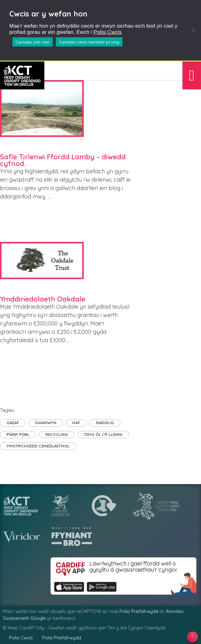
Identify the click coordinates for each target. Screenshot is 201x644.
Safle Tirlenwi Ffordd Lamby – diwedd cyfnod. (63, 160)
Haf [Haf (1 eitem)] (76, 423)
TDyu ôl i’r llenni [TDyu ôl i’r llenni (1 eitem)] (103, 434)
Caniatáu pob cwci (33, 42)
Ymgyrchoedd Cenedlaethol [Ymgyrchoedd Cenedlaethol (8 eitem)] (38, 446)
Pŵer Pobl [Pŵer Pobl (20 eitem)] (18, 434)
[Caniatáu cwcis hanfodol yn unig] (193, 30)
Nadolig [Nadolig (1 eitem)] (105, 423)
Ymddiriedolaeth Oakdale (43, 299)
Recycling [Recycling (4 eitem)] (57, 434)
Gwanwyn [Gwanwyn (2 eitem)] (46, 423)
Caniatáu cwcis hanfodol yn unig (89, 42)
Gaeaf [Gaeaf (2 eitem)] (13, 423)
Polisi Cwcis (107, 32)
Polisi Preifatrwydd (139, 611)
